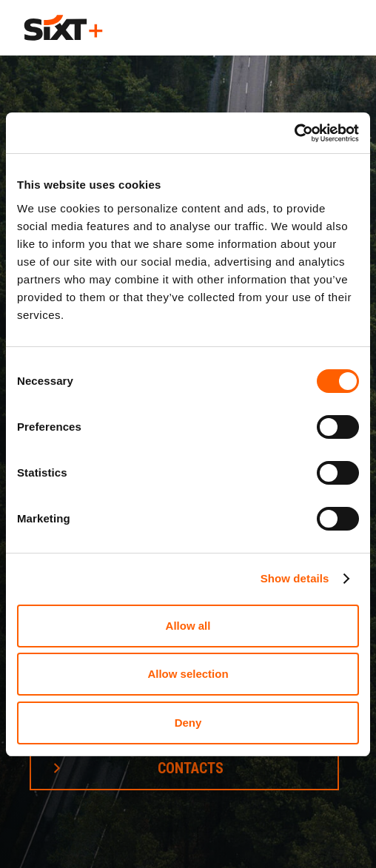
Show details (295, 578)
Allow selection (188, 674)
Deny (188, 723)
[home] (63, 28)
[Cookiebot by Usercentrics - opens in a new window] (294, 133)
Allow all (188, 626)
